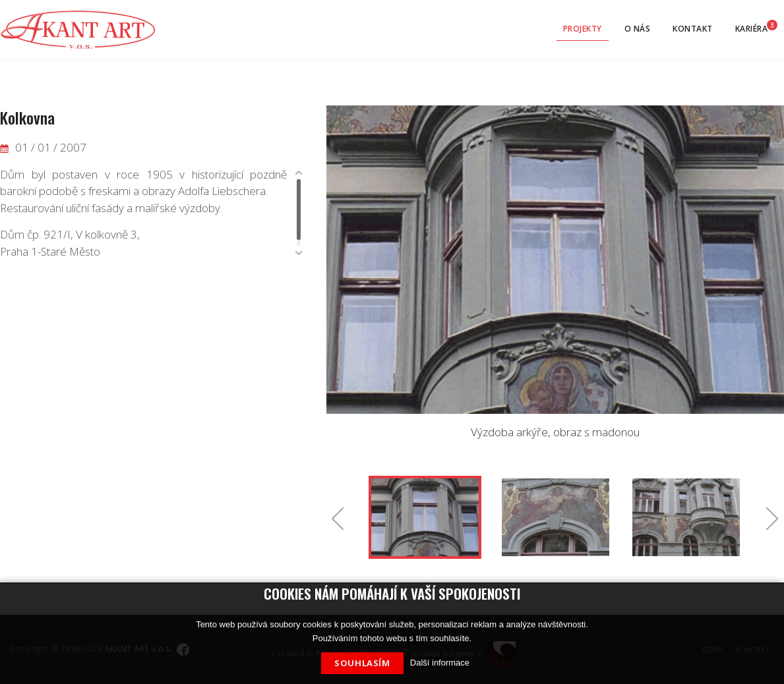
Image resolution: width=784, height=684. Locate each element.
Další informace (440, 663)
